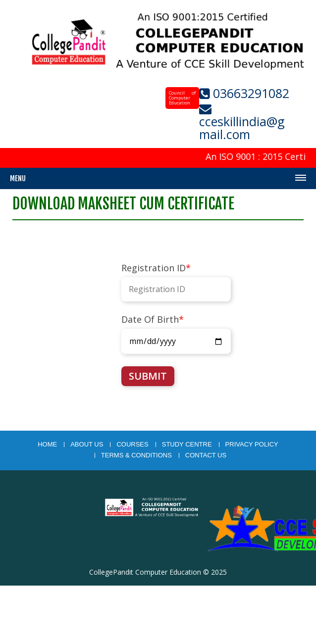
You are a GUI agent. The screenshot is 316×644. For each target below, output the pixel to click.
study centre (187, 445)
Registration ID (156, 268)
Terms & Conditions (136, 455)
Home (47, 445)
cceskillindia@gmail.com (242, 128)
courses (132, 445)
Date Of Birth (153, 319)
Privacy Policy (252, 445)
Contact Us (206, 455)
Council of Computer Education (182, 98)
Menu (18, 178)
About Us (87, 445)
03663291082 (249, 93)
